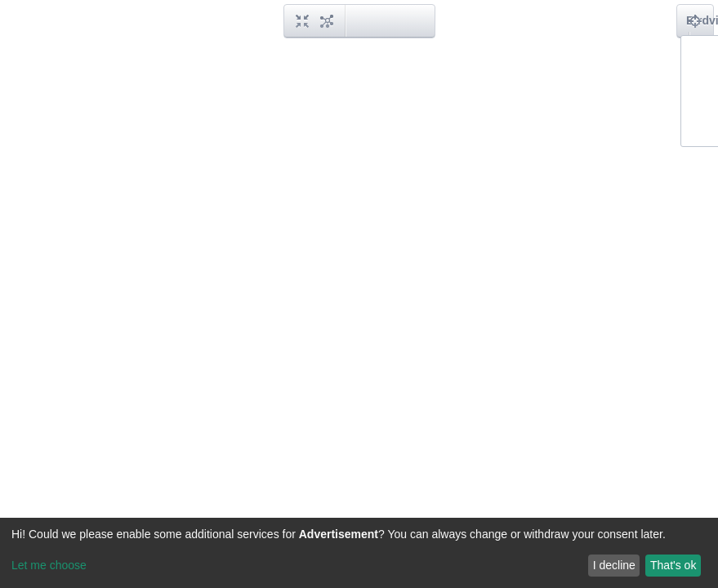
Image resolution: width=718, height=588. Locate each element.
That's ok (673, 565)
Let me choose (49, 565)
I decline (614, 565)
